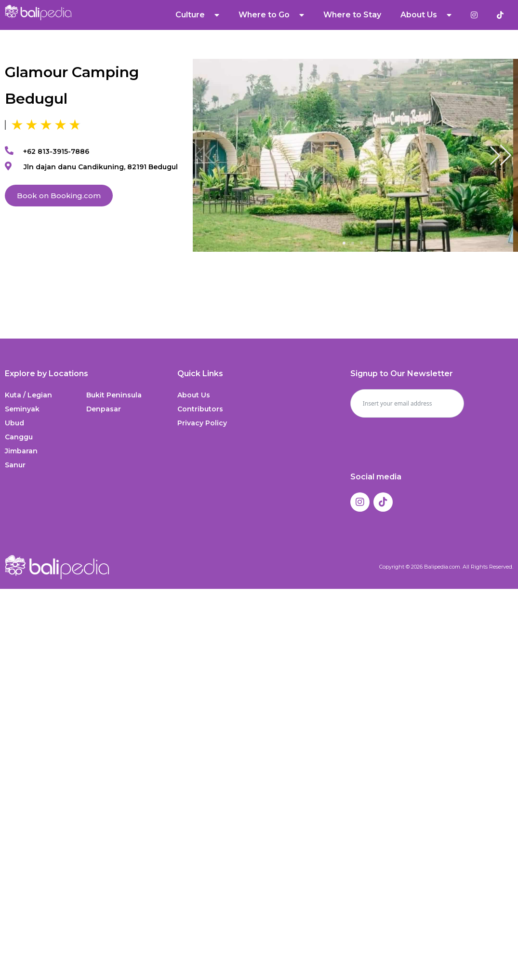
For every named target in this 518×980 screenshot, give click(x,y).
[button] (501, 155)
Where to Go (271, 15)
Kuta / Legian (28, 395)
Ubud (14, 423)
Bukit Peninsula (114, 395)
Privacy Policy (202, 423)
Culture (197, 15)
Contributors (200, 409)
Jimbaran (21, 451)
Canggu (19, 437)
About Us (426, 15)
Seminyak (22, 409)
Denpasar (104, 409)
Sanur (15, 465)
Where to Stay (352, 15)
